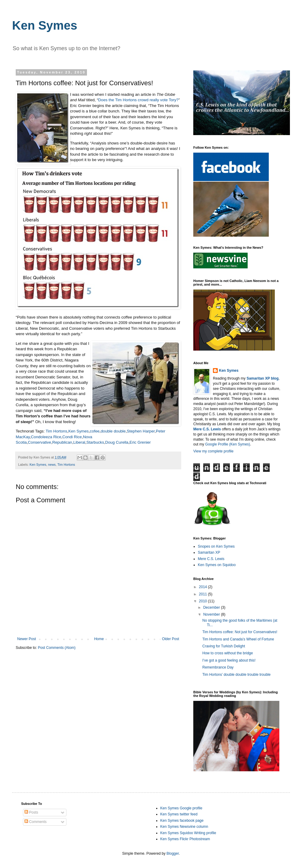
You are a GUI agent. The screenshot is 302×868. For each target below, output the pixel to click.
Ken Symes (45, 25)
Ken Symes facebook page (182, 821)
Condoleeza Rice (46, 437)
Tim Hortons (56, 431)
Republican (62, 442)
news (52, 465)
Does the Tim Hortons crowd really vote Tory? (138, 100)
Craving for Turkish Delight (224, 646)
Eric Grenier (140, 442)
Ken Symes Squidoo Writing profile (188, 833)
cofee (95, 431)
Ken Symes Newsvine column (184, 827)
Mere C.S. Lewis (211, 559)
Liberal (79, 442)
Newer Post (27, 639)
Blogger (173, 853)
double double (113, 431)
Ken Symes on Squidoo (217, 565)
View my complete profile (213, 451)
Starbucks (95, 442)
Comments (35, 822)
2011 (204, 594)
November (212, 614)
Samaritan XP (209, 552)
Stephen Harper (141, 431)
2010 (204, 601)
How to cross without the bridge (228, 653)
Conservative (39, 442)
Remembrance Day (218, 667)
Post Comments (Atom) (57, 648)
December (212, 607)
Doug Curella (117, 442)
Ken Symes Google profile (181, 808)
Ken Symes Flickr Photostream (185, 839)
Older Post (170, 639)
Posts (31, 812)
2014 (204, 587)
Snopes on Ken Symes (216, 546)
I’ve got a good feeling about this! (229, 660)
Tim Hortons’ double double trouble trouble (236, 675)
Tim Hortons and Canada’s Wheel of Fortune (238, 639)
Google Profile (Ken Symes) (228, 444)
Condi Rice (72, 437)
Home (99, 639)
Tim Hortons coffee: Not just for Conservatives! (240, 632)
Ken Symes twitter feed (179, 814)
